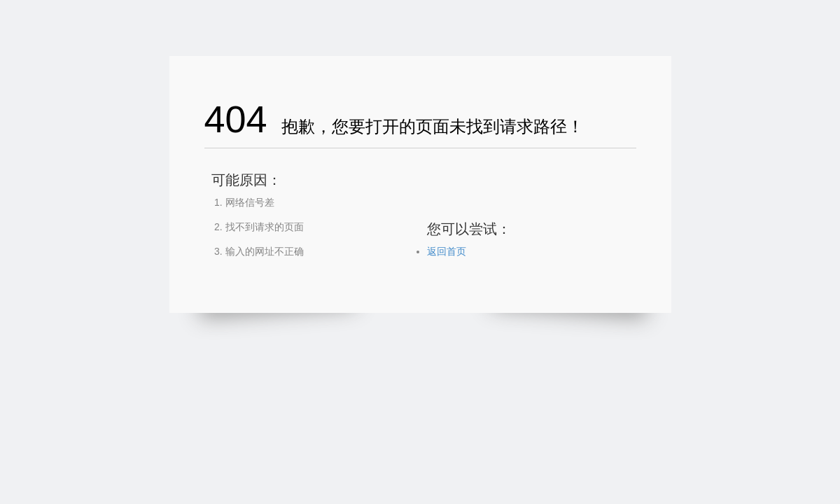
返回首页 (447, 251)
